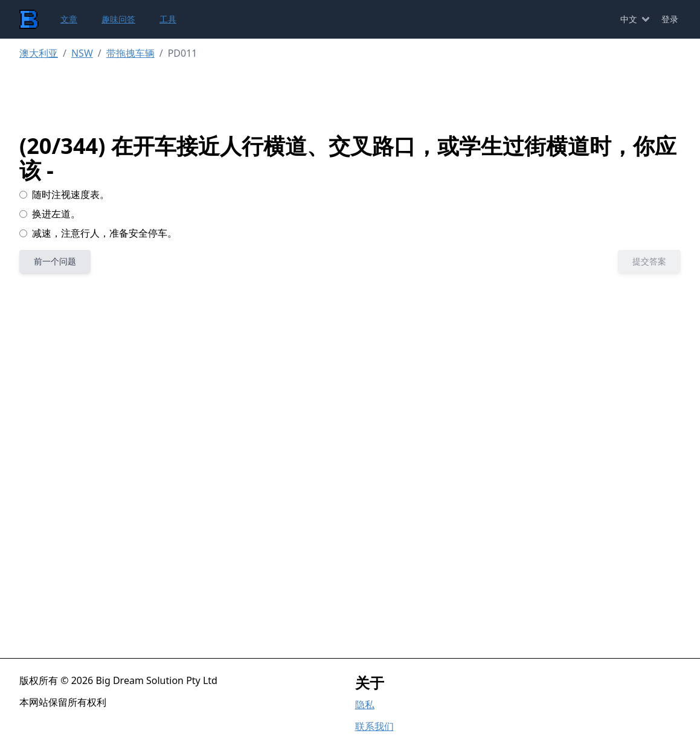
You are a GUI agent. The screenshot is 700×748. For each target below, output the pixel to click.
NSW (82, 53)
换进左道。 (50, 214)
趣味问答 (118, 19)
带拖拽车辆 (130, 53)
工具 (168, 19)
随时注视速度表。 (64, 194)
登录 (670, 19)
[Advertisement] (360, 97)
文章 (69, 19)
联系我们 (374, 726)
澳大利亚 (39, 53)
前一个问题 (55, 261)
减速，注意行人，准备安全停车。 (98, 233)
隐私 (365, 705)
